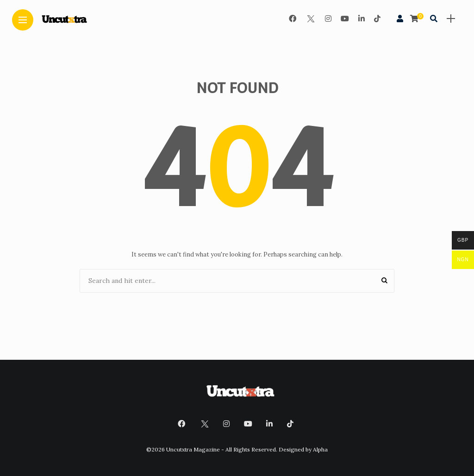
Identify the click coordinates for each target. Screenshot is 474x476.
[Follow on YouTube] (345, 19)
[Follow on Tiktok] (377, 19)
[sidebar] (451, 19)
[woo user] (400, 19)
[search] (434, 19)
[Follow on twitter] (311, 19)
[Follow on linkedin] (362, 19)
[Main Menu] (23, 20)
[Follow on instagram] (328, 19)
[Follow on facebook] (293, 19)
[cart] (415, 19)
